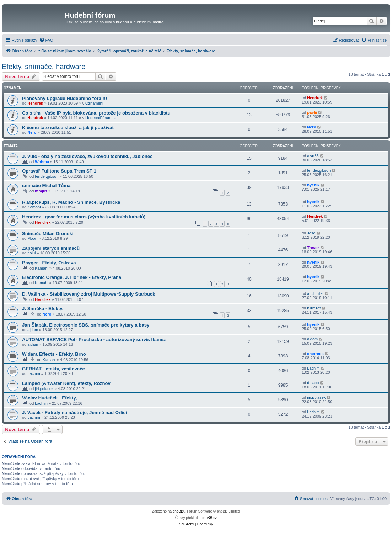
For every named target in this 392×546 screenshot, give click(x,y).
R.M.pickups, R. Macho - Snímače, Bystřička (71, 202)
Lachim (34, 373)
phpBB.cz (209, 518)
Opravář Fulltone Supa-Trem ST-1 (59, 171)
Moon (32, 238)
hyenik (313, 185)
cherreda (315, 354)
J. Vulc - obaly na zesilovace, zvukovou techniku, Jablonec (87, 156)
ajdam (33, 330)
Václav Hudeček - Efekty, (49, 398)
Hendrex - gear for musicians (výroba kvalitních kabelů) (84, 217)
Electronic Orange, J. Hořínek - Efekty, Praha (72, 277)
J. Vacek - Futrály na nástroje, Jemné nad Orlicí (74, 412)
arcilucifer (315, 293)
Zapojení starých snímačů (51, 248)
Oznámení (94, 103)
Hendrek (35, 103)
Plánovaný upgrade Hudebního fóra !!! (65, 98)
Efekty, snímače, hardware (44, 67)
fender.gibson (47, 176)
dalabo (313, 383)
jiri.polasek (44, 389)
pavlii (312, 112)
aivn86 (313, 156)
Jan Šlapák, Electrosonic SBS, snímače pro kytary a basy (86, 325)
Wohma (42, 162)
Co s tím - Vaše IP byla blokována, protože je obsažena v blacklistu (96, 113)
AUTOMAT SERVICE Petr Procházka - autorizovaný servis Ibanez (94, 340)
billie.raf (314, 308)
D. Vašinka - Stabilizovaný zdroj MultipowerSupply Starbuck (88, 294)
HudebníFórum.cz (101, 118)
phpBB (178, 511)
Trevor (313, 248)
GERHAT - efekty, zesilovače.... (56, 369)
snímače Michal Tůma (46, 185)
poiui (31, 253)
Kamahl (34, 207)
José (311, 233)
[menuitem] (46, 40)
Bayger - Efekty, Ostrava (49, 263)
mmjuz (41, 191)
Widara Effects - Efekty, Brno (54, 354)
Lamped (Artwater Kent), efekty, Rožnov (66, 383)
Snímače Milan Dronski (48, 234)
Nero (32, 132)
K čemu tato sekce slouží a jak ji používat (68, 128)
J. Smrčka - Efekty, (43, 309)
